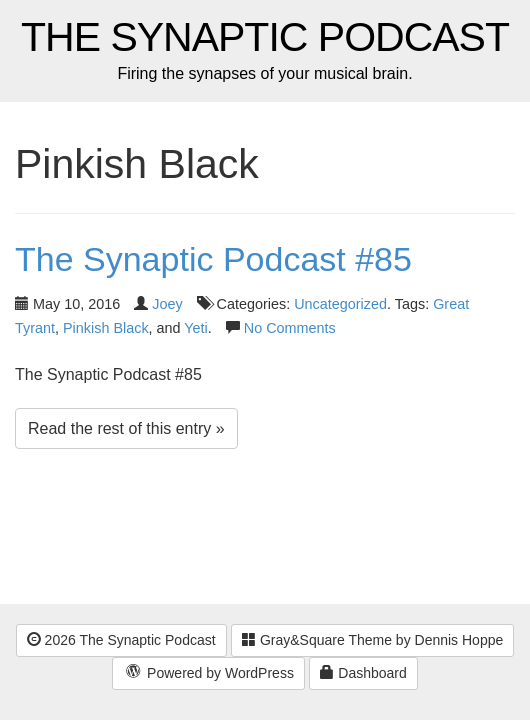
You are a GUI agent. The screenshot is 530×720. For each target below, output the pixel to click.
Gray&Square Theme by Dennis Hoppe (372, 640)
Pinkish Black (106, 328)
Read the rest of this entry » (126, 428)
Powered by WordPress (208, 674)
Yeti (195, 328)
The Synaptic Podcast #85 (213, 259)
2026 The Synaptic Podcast (121, 640)
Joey (167, 304)
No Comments (290, 328)
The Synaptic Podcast (265, 37)
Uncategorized (340, 304)
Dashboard (363, 673)
